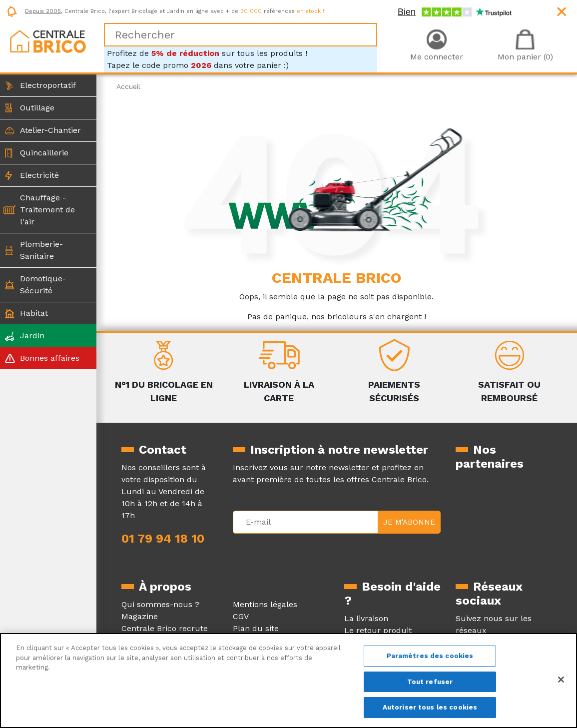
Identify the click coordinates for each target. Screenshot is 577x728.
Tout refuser (430, 682)
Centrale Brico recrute (165, 628)
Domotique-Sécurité (43, 285)
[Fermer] (561, 680)
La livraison (366, 618)
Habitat (34, 313)
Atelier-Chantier (50, 130)
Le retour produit (378, 630)
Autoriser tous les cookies (430, 707)
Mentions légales (265, 604)
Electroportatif (48, 85)
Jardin (32, 336)
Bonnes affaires (50, 358)
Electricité (39, 175)
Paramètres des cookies (430, 656)
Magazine (140, 616)
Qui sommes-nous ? (160, 604)
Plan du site (256, 628)
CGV (241, 616)
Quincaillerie (44, 153)
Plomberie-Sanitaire (41, 250)
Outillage (37, 108)
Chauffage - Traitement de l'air (47, 210)
